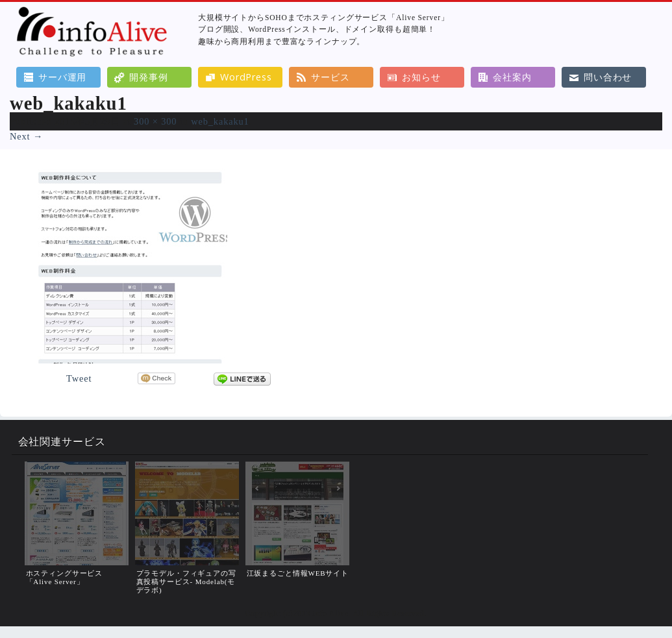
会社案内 (512, 77)
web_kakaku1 (220, 121)
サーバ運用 (62, 77)
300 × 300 (155, 121)
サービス (330, 77)
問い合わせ (608, 77)
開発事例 (148, 77)
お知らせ (421, 77)
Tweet (79, 378)
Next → (26, 136)
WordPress (246, 77)
